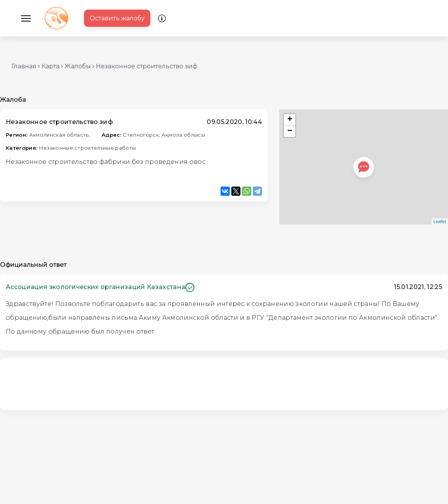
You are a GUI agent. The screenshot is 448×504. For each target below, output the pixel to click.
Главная (24, 66)
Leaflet (440, 221)
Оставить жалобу (117, 18)
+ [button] (290, 120)
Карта (50, 66)
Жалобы (78, 66)
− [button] (290, 131)
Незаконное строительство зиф (147, 66)
